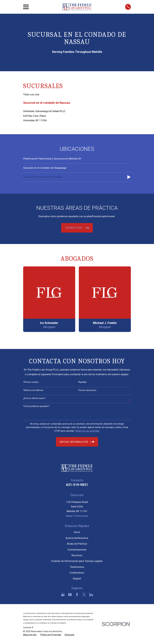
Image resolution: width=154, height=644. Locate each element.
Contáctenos (77, 573)
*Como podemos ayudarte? (36, 406)
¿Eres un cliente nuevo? (34, 398)
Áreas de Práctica (77, 544)
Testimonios (77, 567)
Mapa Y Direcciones (77, 516)
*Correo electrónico (87, 390)
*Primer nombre (31, 382)
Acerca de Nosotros (77, 538)
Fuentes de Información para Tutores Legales (77, 561)
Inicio (77, 532)
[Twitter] (84, 595)
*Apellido (82, 382)
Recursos (77, 555)
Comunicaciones (77, 550)
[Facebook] (77, 595)
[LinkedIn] (91, 595)
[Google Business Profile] (63, 595)
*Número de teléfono (33, 390)
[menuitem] (77, 159)
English (77, 578)
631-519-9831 (77, 485)
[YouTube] (70, 595)
